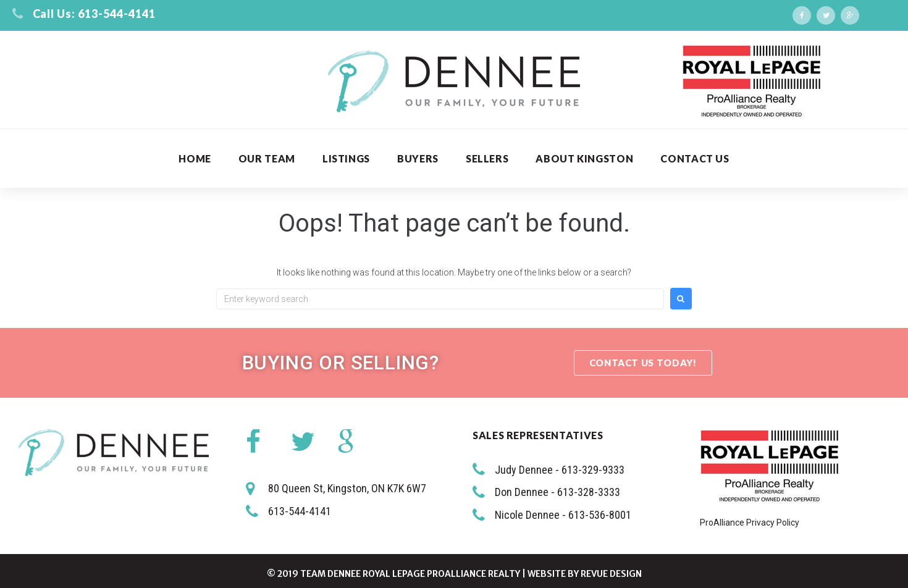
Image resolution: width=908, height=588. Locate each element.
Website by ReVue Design (585, 574)
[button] (643, 363)
